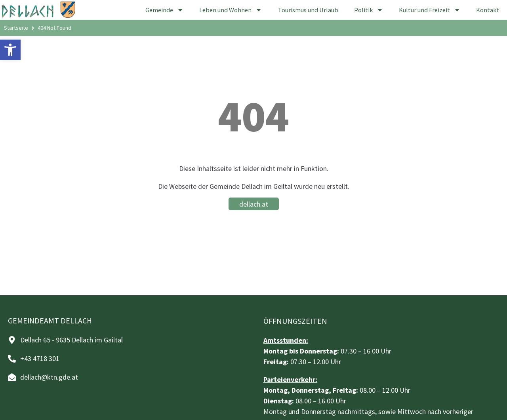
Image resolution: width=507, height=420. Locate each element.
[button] (10, 50)
